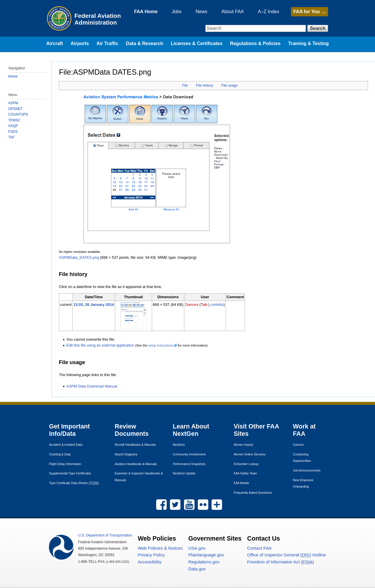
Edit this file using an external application (100, 345)
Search (318, 28)
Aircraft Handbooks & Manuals (135, 445)
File (185, 85)
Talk (204, 305)
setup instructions (161, 345)
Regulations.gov (204, 562)
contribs (217, 305)
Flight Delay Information (65, 464)
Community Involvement (189, 454)
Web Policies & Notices (160, 548)
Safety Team (246, 473)
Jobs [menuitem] (177, 12)
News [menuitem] (202, 12)
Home (13, 76)
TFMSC (14, 120)
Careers (298, 445)
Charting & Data (60, 454)
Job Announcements (307, 470)
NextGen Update (184, 473)
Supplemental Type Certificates (70, 473)
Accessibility (150, 562)
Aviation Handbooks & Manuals (136, 464)
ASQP (13, 126)
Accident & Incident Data (66, 445)
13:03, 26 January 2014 (94, 305)
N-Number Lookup (246, 464)
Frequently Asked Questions (253, 493)
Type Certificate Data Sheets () (74, 483)
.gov (197, 548)
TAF (11, 137)
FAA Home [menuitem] (146, 12)
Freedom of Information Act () (281, 562)
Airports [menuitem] (80, 43)
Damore (192, 305)
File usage (229, 85)
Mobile (242, 483)
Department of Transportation (105, 535)
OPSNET (15, 109)
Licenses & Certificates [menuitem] (197, 43)
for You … (310, 12)
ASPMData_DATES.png (79, 257)
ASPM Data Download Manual (92, 386)
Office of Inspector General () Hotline (287, 555)
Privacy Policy (151, 555)
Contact (259, 548)
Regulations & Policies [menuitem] (255, 43)
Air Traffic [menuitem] (107, 43)
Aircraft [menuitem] (55, 43)
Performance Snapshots (189, 464)
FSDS (13, 132)
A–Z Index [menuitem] (269, 12)
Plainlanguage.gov (206, 555)
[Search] (256, 28)
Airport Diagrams (126, 454)
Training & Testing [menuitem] (308, 43)
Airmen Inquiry (244, 445)
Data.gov (197, 569)
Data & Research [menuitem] (145, 43)
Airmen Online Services (250, 454)
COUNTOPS (18, 114)
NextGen (179, 445)
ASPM (13, 103)
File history (205, 85)
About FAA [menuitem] (233, 12)
